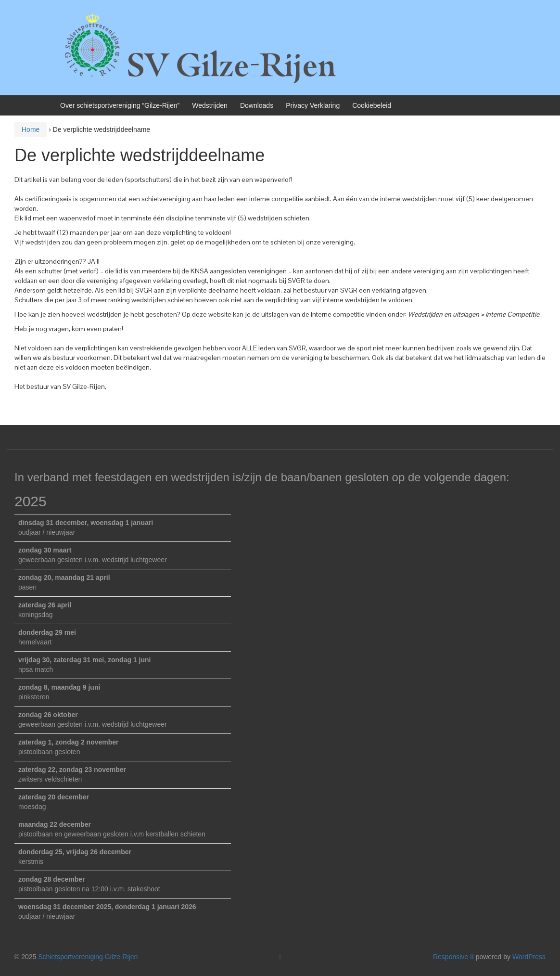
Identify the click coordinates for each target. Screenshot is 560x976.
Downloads (257, 105)
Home (31, 129)
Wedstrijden (210, 105)
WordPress (529, 957)
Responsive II (453, 957)
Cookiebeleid (372, 105)
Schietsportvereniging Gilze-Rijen (88, 957)
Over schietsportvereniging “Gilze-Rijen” (120, 105)
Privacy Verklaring (313, 105)
